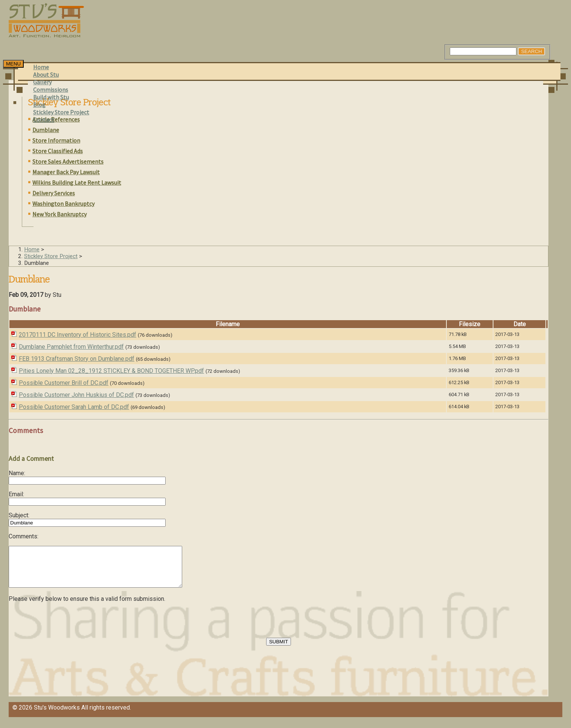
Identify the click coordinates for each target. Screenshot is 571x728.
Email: (16, 494)
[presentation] (66, 631)
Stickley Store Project (61, 112)
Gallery (42, 82)
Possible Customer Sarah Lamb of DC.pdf (74, 407)
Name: (17, 473)
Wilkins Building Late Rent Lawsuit (77, 182)
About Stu (46, 74)
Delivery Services (54, 193)
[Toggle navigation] (13, 64)
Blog (39, 105)
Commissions (51, 90)
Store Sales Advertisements (68, 161)
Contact (44, 120)
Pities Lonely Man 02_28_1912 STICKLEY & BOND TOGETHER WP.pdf (111, 371)
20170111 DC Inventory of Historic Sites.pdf (78, 335)
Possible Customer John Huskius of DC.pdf (76, 395)
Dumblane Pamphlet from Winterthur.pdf (71, 347)
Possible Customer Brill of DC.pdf (64, 383)
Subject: (19, 515)
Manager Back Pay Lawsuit (66, 172)
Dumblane (46, 130)
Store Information (56, 140)
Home (41, 67)
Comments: (24, 536)
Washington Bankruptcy (63, 204)
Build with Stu (51, 97)
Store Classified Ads (58, 151)
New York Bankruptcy (59, 214)
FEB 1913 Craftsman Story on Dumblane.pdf (77, 359)
